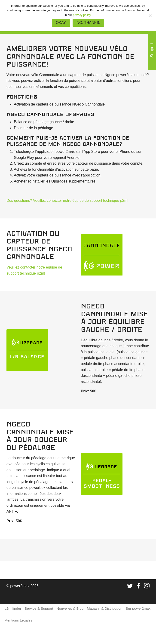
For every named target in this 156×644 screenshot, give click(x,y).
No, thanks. (88, 23)
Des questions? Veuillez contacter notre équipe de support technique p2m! (67, 200)
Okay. (61, 23)
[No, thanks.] (150, 16)
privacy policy (82, 15)
